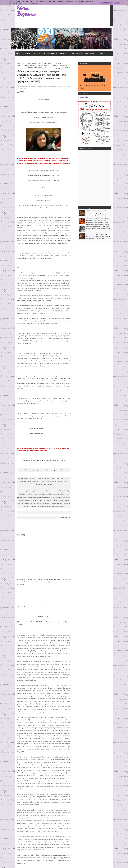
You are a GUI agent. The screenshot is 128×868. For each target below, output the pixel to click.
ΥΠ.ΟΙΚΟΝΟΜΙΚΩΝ (34, 31)
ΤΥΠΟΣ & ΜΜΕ (61, 31)
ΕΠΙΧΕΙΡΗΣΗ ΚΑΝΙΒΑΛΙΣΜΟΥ (34, 36)
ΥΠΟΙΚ (48, 36)
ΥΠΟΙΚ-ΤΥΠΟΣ (63, 36)
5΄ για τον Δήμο (98, 70)
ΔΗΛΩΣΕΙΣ (48, 31)
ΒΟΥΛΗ (21, 31)
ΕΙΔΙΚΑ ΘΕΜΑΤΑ (75, 31)
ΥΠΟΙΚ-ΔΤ (54, 36)
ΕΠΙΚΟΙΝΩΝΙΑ (101, 31)
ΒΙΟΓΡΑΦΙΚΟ (11, 31)
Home (4, 36)
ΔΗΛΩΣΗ (21, 36)
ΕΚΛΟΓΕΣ (88, 31)
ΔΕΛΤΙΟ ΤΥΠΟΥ (12, 36)
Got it (117, 3)
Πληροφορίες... (107, 3)
